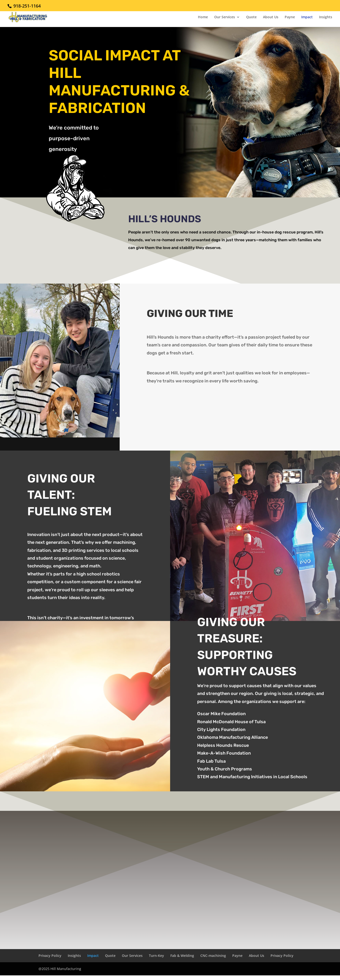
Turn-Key (156, 956)
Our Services (225, 17)
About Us (271, 17)
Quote (251, 17)
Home (203, 17)
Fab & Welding (182, 956)
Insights (326, 17)
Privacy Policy (50, 956)
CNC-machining (213, 956)
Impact (307, 17)
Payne (290, 17)
